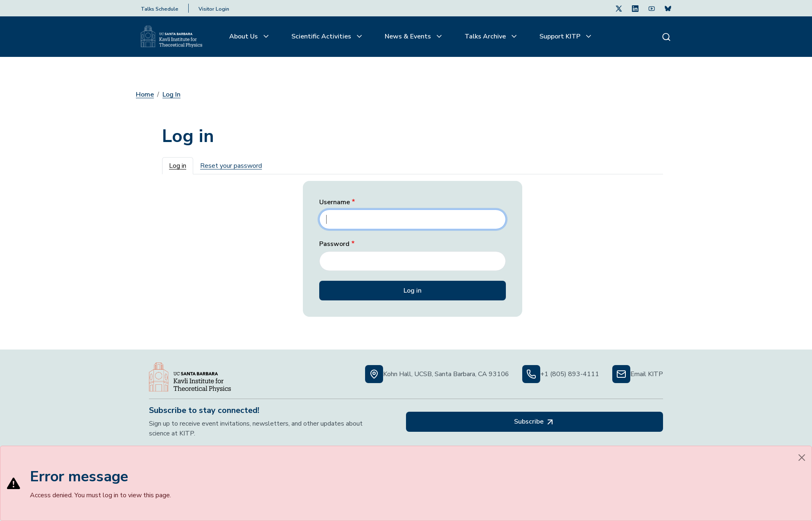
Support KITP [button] (561, 36)
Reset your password (231, 166)
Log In (171, 95)
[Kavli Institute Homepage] (171, 37)
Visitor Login (214, 9)
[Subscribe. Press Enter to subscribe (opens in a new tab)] (668, 8)
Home (145, 95)
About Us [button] (244, 36)
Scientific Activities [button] (322, 36)
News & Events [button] (409, 36)
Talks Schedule (160, 9)
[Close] (802, 458)
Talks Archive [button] (486, 36)
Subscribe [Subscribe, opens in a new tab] (535, 422)
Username (335, 202)
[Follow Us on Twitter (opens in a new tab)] (619, 8)
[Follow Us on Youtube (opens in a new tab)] (652, 8)
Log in (178, 166)
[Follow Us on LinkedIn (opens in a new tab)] (635, 8)
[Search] (666, 37)
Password (334, 244)
